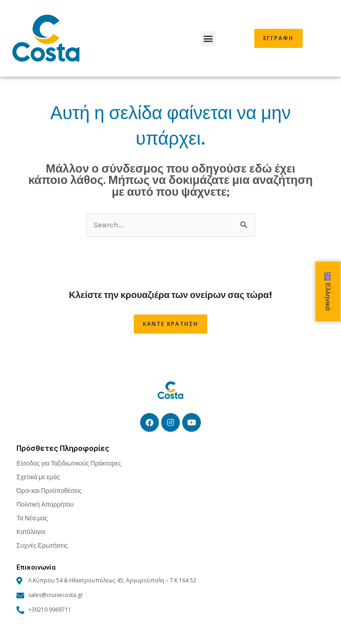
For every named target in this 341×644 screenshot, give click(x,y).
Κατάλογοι (31, 531)
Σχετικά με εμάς (38, 477)
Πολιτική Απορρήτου (45, 504)
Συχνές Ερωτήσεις (42, 545)
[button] (208, 39)
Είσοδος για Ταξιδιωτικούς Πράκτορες (69, 463)
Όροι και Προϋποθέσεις (49, 490)
